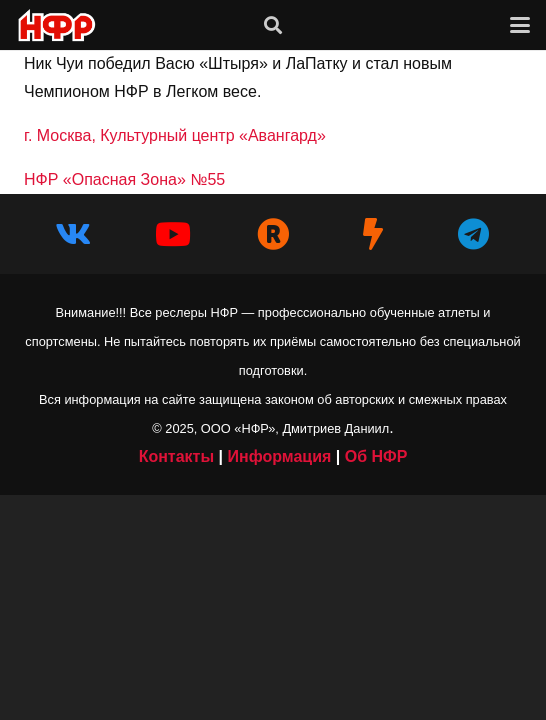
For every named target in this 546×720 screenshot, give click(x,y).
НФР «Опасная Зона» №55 (124, 179)
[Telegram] (473, 234)
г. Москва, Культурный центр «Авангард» (175, 135)
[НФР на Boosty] (373, 234)
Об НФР (376, 456)
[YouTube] (173, 234)
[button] (273, 25)
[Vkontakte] (73, 234)
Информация (279, 456)
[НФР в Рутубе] (273, 234)
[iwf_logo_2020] (56, 25)
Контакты (176, 456)
